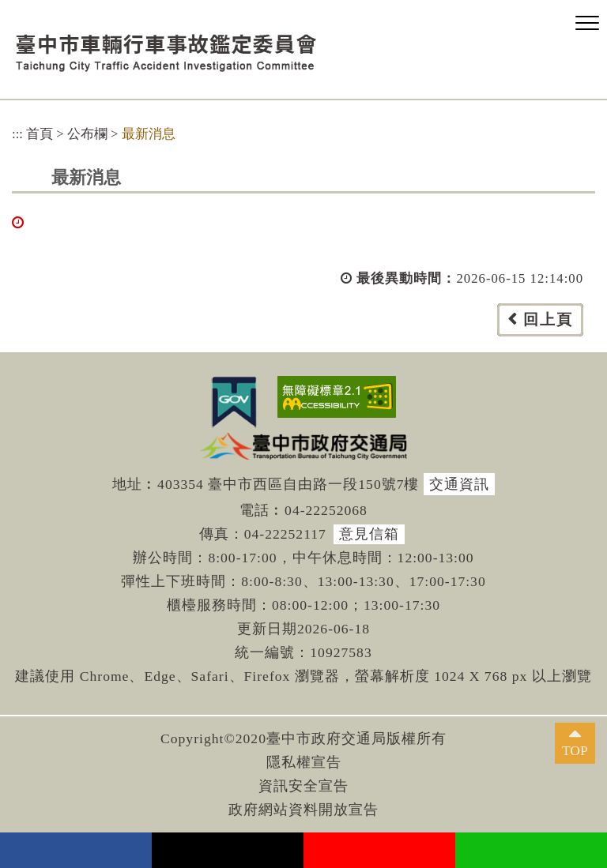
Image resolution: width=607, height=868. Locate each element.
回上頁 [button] (548, 319)
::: (17, 134)
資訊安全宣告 (303, 786)
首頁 (40, 134)
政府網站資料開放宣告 (303, 810)
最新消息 (149, 134)
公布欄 (87, 134)
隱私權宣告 (304, 762)
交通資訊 (459, 484)
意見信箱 (369, 534)
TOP (575, 750)
